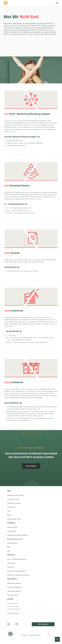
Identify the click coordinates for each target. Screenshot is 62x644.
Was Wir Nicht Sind (15, 539)
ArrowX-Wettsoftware (14, 587)
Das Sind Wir (11, 507)
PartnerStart (11, 563)
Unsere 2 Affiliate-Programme (17, 559)
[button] (57, 3)
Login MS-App (12, 531)
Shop (9, 511)
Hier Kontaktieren (13, 613)
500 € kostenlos (43, 624)
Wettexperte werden (14, 503)
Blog (9, 547)
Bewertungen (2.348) (14, 519)
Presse (9, 515)
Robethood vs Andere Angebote (17, 535)
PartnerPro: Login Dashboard (17, 571)
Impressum (24, 635)
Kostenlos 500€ (12, 527)
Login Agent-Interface (14, 591)
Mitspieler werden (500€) (15, 495)
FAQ (9, 551)
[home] (30, 3)
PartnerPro (11, 567)
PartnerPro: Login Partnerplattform (19, 575)
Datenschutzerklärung (35, 635)
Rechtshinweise (12, 543)
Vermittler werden (13, 499)
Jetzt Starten (31, 467)
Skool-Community (13, 595)
